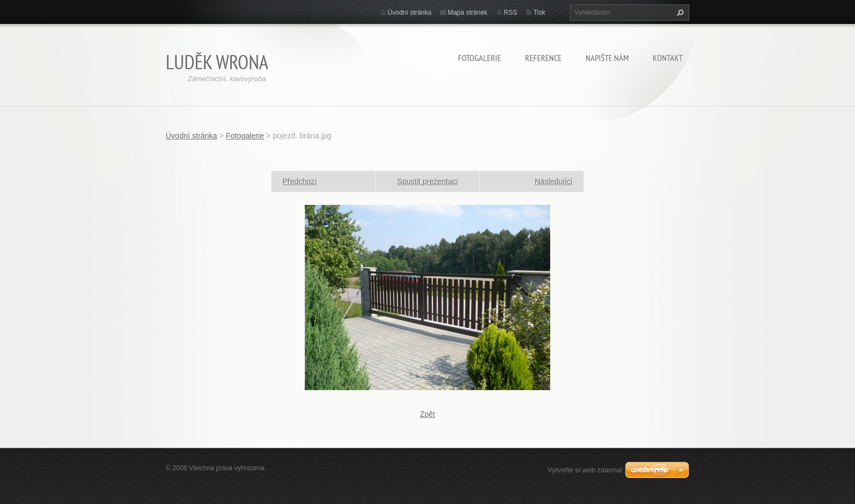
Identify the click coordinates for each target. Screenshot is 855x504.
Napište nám (607, 58)
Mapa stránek (468, 13)
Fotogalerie (480, 58)
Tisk (539, 13)
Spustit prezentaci (427, 181)
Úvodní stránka (410, 13)
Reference (543, 58)
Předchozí (300, 181)
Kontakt (668, 58)
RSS (511, 13)
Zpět (427, 414)
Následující (554, 181)
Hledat (679, 13)
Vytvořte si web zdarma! (585, 470)
